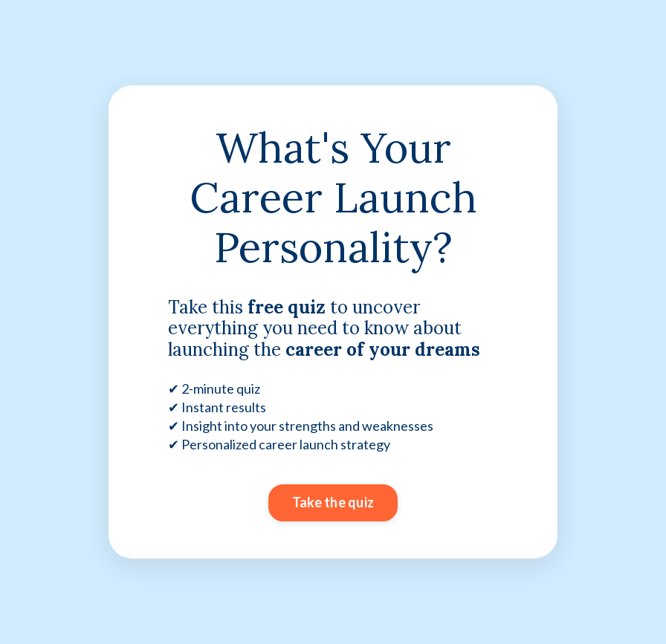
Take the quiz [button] (333, 502)
